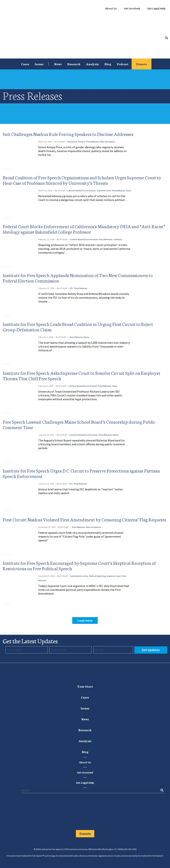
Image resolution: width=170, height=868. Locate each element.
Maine (86, 337)
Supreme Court (104, 190)
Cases (25, 64)
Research (74, 64)
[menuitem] (111, 9)
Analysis (92, 64)
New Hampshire (108, 142)
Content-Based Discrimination (82, 190)
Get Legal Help (156, 8)
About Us (111, 8)
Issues (39, 64)
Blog (108, 64)
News (58, 64)
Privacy (82, 142)
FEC (71, 288)
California (118, 239)
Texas (128, 190)
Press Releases (93, 142)
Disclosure (72, 142)
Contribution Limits (79, 576)
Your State (85, 686)
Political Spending (97, 576)
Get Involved (132, 8)
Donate (142, 64)
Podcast (123, 64)
